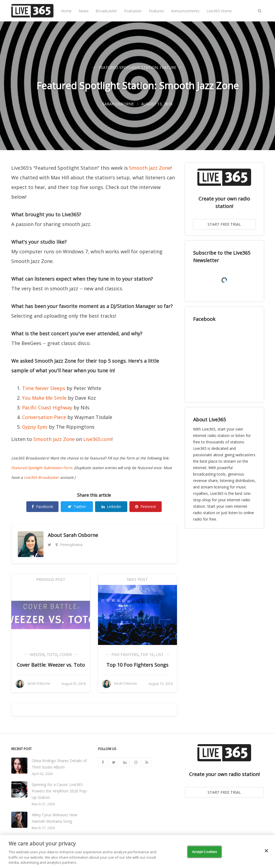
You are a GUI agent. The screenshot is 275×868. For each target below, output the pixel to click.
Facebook (42, 507)
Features (156, 11)
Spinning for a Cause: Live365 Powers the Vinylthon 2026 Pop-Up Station (60, 791)
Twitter (77, 507)
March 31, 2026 (43, 804)
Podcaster (133, 11)
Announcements (185, 11)
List (160, 654)
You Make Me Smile (44, 398)
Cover (66, 654)
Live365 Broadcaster (41, 477)
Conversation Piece (44, 417)
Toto (52, 654)
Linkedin (111, 507)
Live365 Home (219, 11)
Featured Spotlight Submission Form (42, 468)
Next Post (137, 579)
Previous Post (51, 579)
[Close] (266, 851)
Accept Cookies (205, 852)
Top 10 (147, 654)
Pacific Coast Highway (47, 407)
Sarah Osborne (81, 535)
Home (66, 11)
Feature (168, 67)
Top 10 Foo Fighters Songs (137, 665)
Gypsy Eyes (35, 427)
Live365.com (97, 439)
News (84, 11)
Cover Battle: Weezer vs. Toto (51, 665)
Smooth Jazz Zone (150, 168)
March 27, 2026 (43, 828)
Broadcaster (106, 11)
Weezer (37, 654)
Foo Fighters (125, 654)
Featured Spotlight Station (128, 67)
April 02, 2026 (42, 774)
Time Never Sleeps (44, 388)
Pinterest (146, 507)
